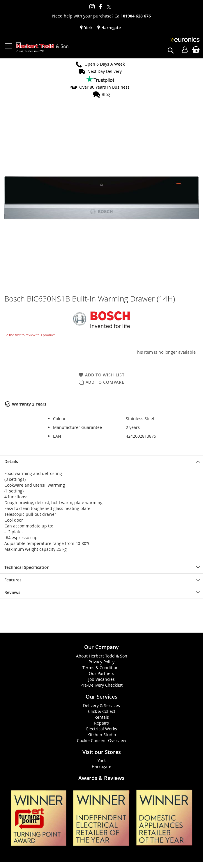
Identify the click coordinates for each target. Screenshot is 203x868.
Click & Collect (102, 711)
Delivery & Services (101, 705)
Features (13, 580)
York (88, 28)
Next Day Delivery (105, 71)
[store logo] (42, 47)
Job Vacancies (101, 679)
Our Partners (101, 673)
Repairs (101, 723)
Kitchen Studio (102, 735)
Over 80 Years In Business (104, 87)
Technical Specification (27, 567)
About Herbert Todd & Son (102, 656)
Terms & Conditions (101, 668)
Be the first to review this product (30, 335)
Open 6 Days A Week (105, 64)
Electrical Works (102, 729)
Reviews (12, 592)
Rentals (102, 717)
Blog (106, 94)
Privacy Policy (101, 662)
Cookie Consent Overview (101, 740)
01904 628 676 (137, 16)
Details (11, 461)
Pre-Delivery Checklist (101, 685)
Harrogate (111, 28)
